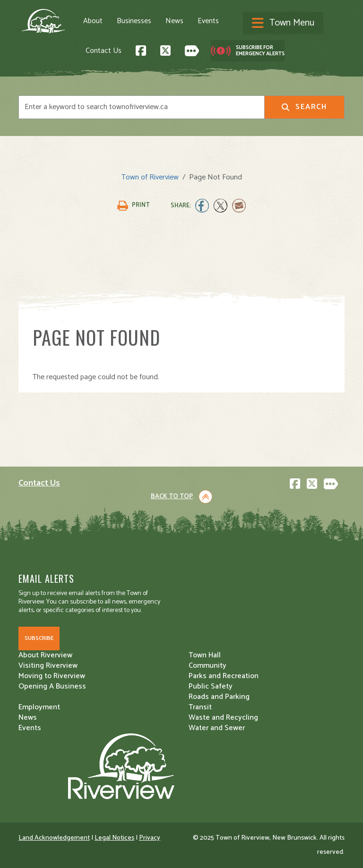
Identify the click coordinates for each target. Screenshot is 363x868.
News (174, 21)
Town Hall (205, 655)
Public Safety (211, 686)
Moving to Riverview (52, 676)
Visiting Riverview (48, 666)
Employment (39, 707)
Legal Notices (114, 838)
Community (207, 666)
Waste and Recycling (223, 718)
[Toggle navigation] (283, 24)
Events (208, 21)
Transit (200, 707)
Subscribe (39, 638)
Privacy (150, 838)
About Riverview (45, 655)
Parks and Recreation (224, 676)
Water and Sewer (217, 728)
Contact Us (104, 51)
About (93, 21)
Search (304, 107)
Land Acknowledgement (54, 838)
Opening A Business (52, 686)
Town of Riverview (150, 177)
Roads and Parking (219, 697)
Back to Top (172, 497)
